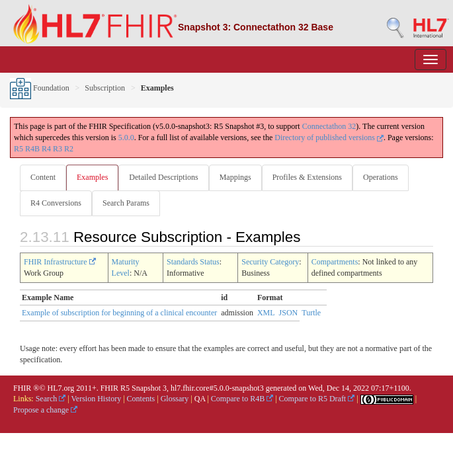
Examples (92, 177)
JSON (289, 313)
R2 (69, 149)
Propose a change (45, 410)
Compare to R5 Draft (317, 399)
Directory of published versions (329, 138)
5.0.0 (126, 138)
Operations (381, 177)
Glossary (175, 399)
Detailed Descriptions (163, 177)
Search (51, 399)
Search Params (126, 203)
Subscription (105, 88)
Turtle (311, 313)
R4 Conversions (56, 203)
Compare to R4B (242, 399)
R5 (19, 149)
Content (43, 177)
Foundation (40, 88)
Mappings (235, 177)
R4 (46, 149)
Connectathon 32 (329, 126)
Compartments (335, 262)
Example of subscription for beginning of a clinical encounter (119, 313)
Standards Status (193, 262)
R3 (58, 149)
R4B (32, 149)
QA (200, 399)
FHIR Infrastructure (60, 262)
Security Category (270, 262)
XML (266, 313)
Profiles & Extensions (307, 177)
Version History (97, 399)
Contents (141, 399)
